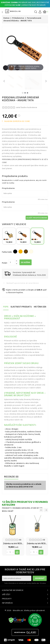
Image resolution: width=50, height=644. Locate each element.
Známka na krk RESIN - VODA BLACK (20, 543)
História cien (40, 307)
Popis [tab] (6, 307)
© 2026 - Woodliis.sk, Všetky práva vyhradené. (25, 610)
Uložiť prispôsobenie (37, 218)
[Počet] (12, 262)
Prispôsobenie (8, 188)
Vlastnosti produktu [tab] (21, 307)
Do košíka (26, 262)
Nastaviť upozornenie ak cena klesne (22, 283)
